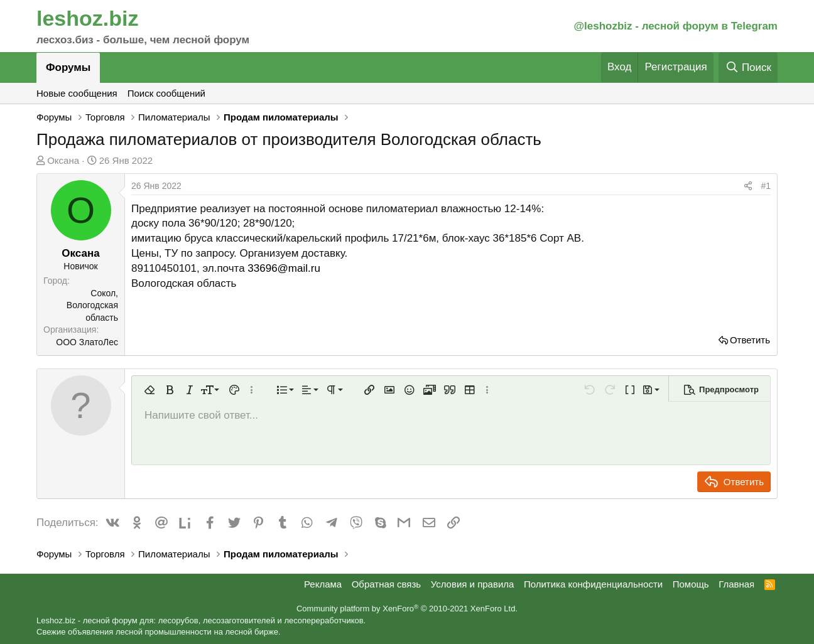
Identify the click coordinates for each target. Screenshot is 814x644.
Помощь (691, 584)
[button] (149, 390)
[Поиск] (748, 67)
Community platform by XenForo (407, 609)
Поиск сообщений (166, 93)
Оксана (63, 160)
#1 (766, 186)
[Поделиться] (748, 186)
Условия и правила (473, 584)
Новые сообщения (77, 93)
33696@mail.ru (284, 268)
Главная (736, 584)
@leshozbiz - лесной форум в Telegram (676, 26)
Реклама (323, 584)
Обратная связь (387, 584)
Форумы (68, 67)
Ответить (750, 340)
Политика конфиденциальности (593, 584)
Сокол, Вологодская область (92, 305)
